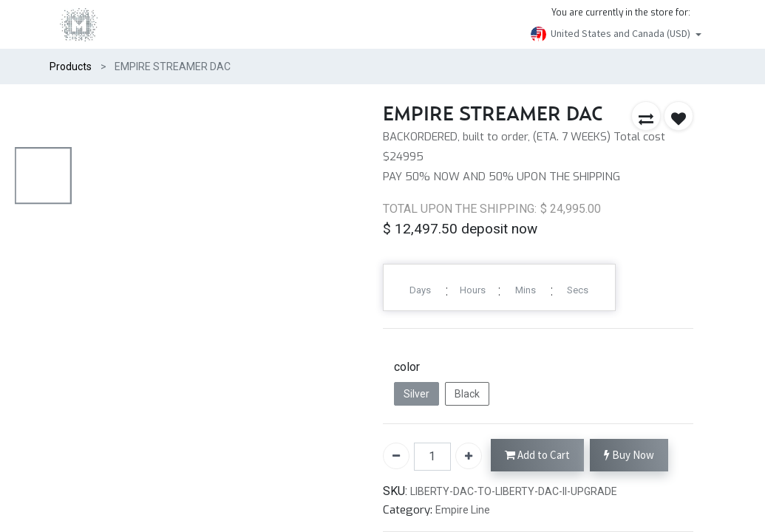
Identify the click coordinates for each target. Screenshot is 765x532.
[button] (646, 116)
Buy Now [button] (629, 456)
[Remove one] (396, 456)
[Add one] (469, 456)
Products (71, 66)
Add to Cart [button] (537, 456)
